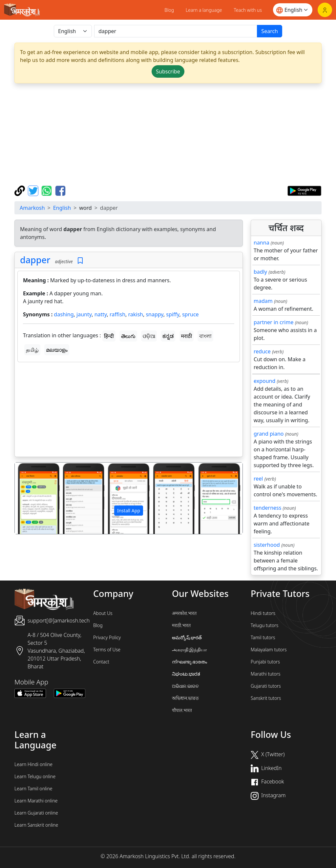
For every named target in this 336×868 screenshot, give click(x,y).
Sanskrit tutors (266, 698)
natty (101, 314)
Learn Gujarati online (36, 813)
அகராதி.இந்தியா (189, 650)
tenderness (267, 508)
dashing (64, 314)
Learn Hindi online (33, 764)
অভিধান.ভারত (185, 698)
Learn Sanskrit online (36, 825)
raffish (117, 314)
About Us (103, 613)
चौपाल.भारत (182, 710)
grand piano (269, 434)
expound (264, 381)
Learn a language (204, 10)
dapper (35, 260)
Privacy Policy (107, 637)
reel (258, 479)
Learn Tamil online (33, 789)
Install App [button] (129, 511)
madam (263, 301)
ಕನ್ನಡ (168, 336)
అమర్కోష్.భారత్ (187, 637)
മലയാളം (57, 350)
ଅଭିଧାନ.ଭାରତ (185, 686)
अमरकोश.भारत (184, 613)
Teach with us (248, 10)
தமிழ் (32, 350)
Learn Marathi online (36, 801)
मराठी (187, 336)
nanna (262, 243)
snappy (154, 314)
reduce (262, 351)
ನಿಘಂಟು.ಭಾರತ (186, 674)
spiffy (173, 314)
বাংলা (205, 336)
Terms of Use (107, 650)
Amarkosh (32, 208)
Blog (169, 10)
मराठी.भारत (181, 625)
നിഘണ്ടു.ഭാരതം (189, 662)
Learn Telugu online (35, 776)
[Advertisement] (168, 134)
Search (270, 31)
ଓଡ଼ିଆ (149, 336)
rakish (136, 314)
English (62, 208)
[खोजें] (176, 31)
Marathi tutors (266, 674)
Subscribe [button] (168, 71)
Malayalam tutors (269, 650)
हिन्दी (109, 336)
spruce (190, 314)
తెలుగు (128, 336)
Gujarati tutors (266, 686)
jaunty (84, 314)
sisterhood (267, 545)
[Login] (325, 10)
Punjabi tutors (265, 662)
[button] (32, 498)
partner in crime (273, 322)
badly (260, 272)
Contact (101, 662)
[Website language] (293, 10)
